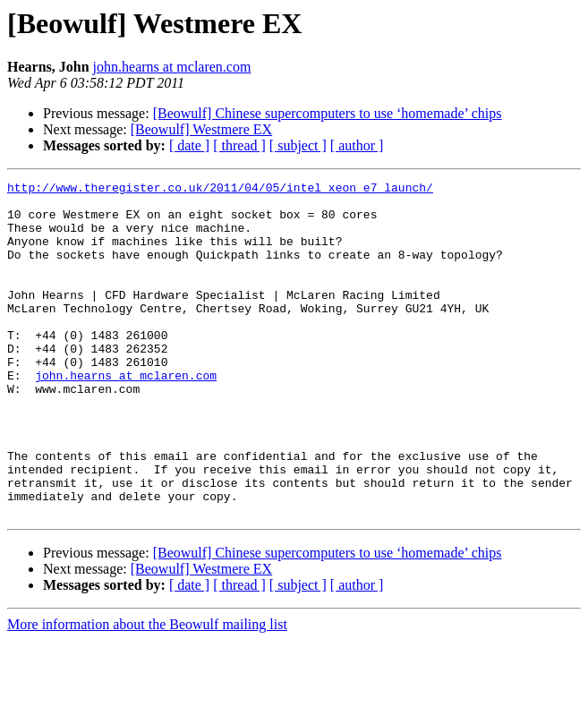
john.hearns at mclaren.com (172, 67)
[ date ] (189, 145)
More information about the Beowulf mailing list (147, 691)
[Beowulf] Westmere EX (201, 129)
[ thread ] (239, 145)
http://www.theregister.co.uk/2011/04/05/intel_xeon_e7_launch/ (220, 190)
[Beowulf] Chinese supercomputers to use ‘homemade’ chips (328, 113)
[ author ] (357, 145)
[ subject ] (298, 145)
